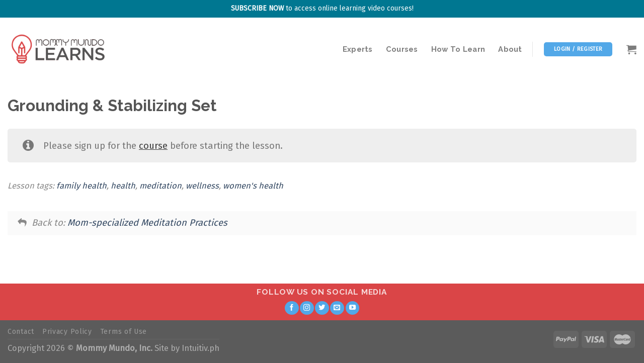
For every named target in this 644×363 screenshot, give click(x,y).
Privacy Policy (67, 332)
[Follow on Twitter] (322, 308)
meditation (160, 186)
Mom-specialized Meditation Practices (147, 223)
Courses (402, 49)
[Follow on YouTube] (353, 308)
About (510, 49)
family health (82, 186)
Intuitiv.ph (200, 348)
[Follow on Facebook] (292, 308)
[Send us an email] (337, 308)
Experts (358, 49)
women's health (253, 186)
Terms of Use (124, 332)
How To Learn (458, 49)
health (123, 186)
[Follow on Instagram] (307, 308)
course (153, 146)
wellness (202, 186)
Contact (21, 332)
